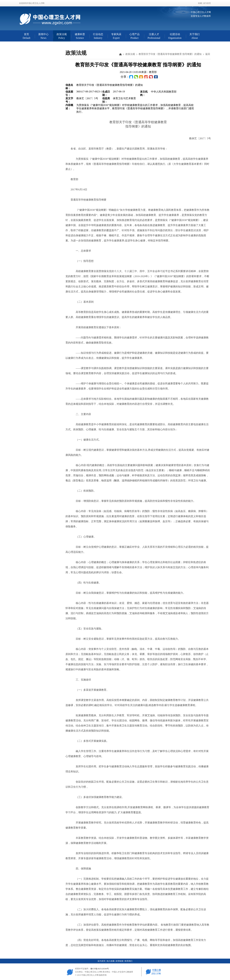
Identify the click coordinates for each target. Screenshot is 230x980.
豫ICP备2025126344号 (100, 969)
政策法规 (130, 54)
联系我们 (129, 961)
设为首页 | (102, 961)
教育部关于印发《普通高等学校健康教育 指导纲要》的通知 (170, 54)
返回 (208, 54)
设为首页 (207, 3)
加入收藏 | (111, 961)
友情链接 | (120, 961)
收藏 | (201, 3)
